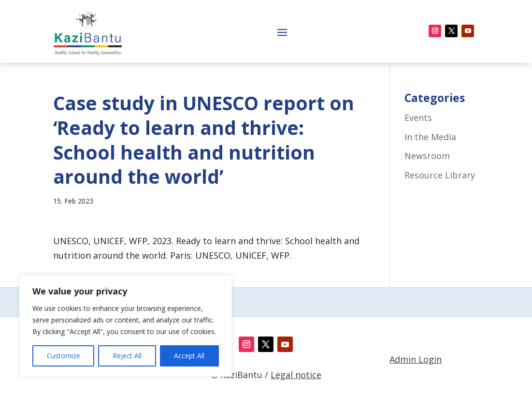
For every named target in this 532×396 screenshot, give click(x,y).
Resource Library (440, 175)
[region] (126, 326)
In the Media (430, 137)
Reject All (127, 356)
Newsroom (427, 156)
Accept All (189, 356)
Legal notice (296, 375)
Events (418, 117)
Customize (64, 356)
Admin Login (416, 359)
